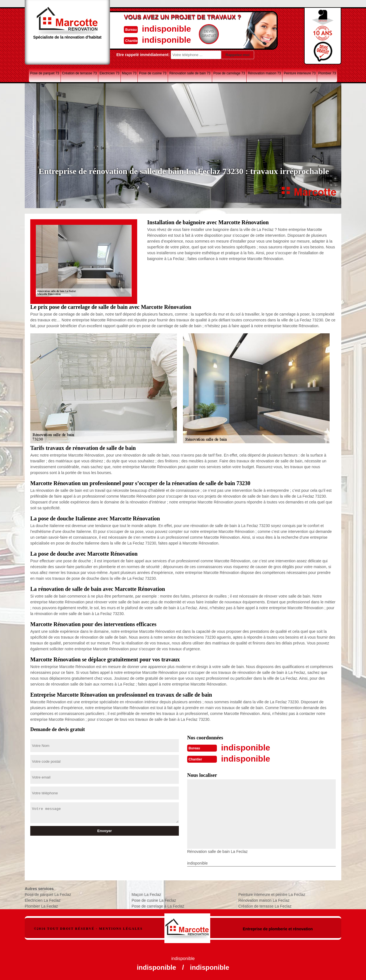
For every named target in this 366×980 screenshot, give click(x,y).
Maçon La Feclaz (146, 895)
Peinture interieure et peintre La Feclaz (272, 895)
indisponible (166, 29)
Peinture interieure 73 (300, 73)
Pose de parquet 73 (45, 73)
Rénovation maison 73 (264, 73)
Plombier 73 (327, 73)
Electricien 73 (109, 73)
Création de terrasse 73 (79, 73)
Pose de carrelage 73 (229, 73)
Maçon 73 (129, 73)
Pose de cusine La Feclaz (154, 900)
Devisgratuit (209, 34)
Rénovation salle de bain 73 (190, 73)
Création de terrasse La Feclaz (265, 906)
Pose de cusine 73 (153, 73)
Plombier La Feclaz (41, 906)
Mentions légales (121, 929)
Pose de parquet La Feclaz (48, 895)
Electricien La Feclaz (43, 900)
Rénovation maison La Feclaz (264, 900)
